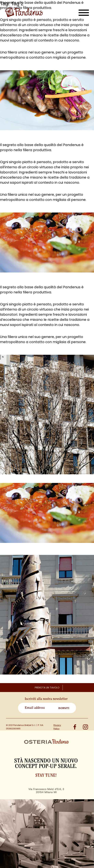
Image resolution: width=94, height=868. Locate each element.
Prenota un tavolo (47, 688)
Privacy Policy (57, 727)
